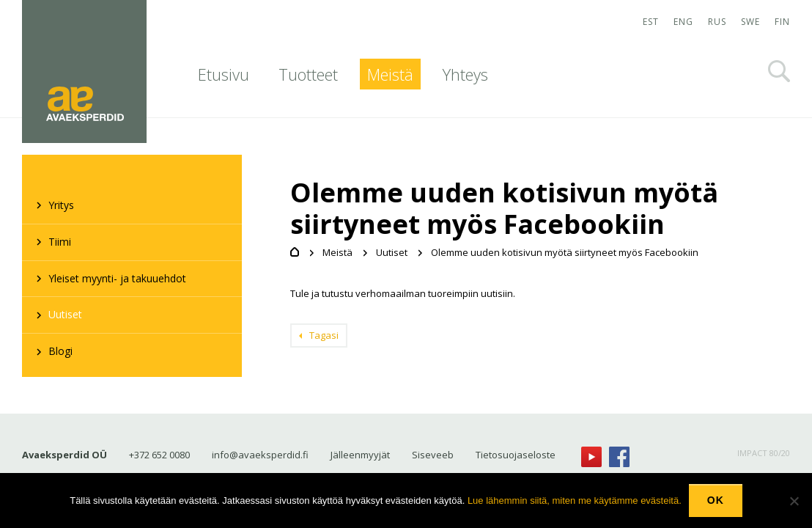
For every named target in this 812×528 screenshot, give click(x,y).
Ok (716, 500)
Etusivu (224, 74)
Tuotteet (308, 74)
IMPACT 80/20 (764, 453)
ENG (683, 22)
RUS (717, 22)
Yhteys (465, 74)
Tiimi (60, 242)
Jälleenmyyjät (360, 455)
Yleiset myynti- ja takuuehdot (117, 278)
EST (651, 22)
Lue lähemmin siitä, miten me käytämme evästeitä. (575, 500)
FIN (782, 22)
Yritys (61, 205)
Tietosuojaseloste (516, 455)
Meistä (390, 74)
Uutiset (65, 314)
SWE (750, 22)
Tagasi (324, 335)
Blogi (60, 351)
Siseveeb (433, 455)
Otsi (779, 71)
